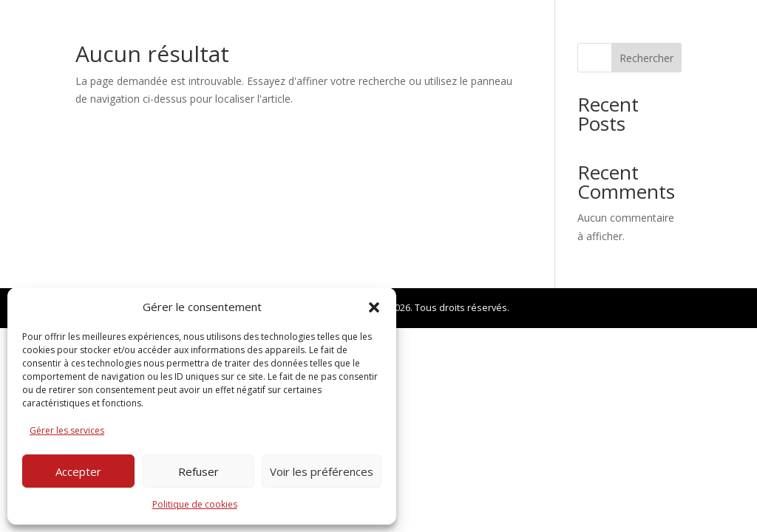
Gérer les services (67, 430)
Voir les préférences (322, 471)
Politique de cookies (195, 504)
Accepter (78, 471)
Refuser (198, 471)
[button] (374, 307)
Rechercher (646, 58)
